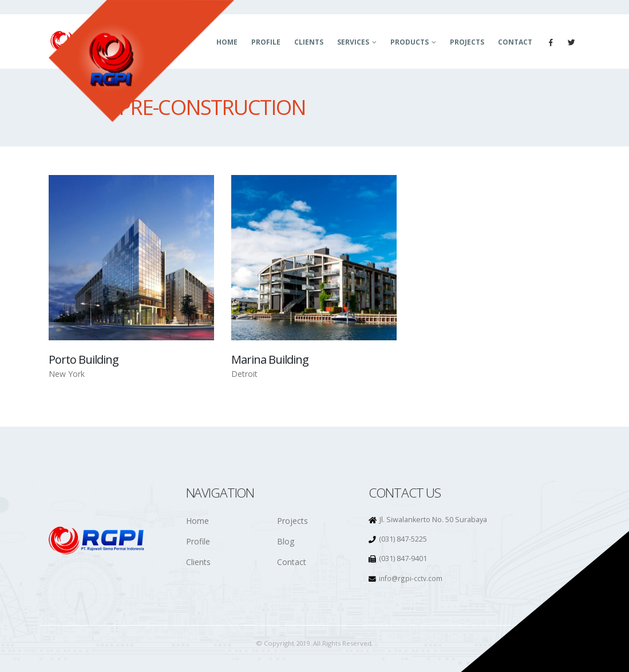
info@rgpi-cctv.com (411, 578)
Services (353, 42)
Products (410, 42)
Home (197, 521)
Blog (286, 541)
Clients (309, 42)
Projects (467, 42)
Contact (515, 42)
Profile (266, 42)
